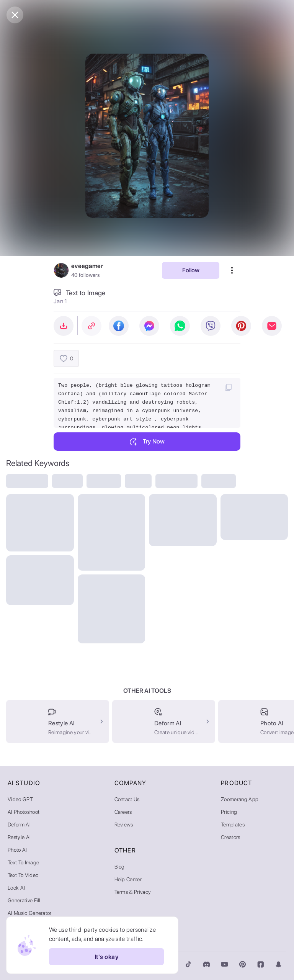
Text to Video (23, 875)
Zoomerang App (240, 799)
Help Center (128, 879)
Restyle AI (19, 837)
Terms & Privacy (133, 892)
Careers (123, 812)
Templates (233, 825)
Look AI (16, 888)
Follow (191, 270)
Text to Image (23, 862)
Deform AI (19, 825)
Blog (120, 867)
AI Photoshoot (24, 812)
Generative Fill (24, 900)
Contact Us (127, 799)
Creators (231, 837)
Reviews (124, 825)
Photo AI (17, 850)
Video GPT (20, 799)
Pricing (229, 812)
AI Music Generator (30, 913)
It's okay (106, 957)
